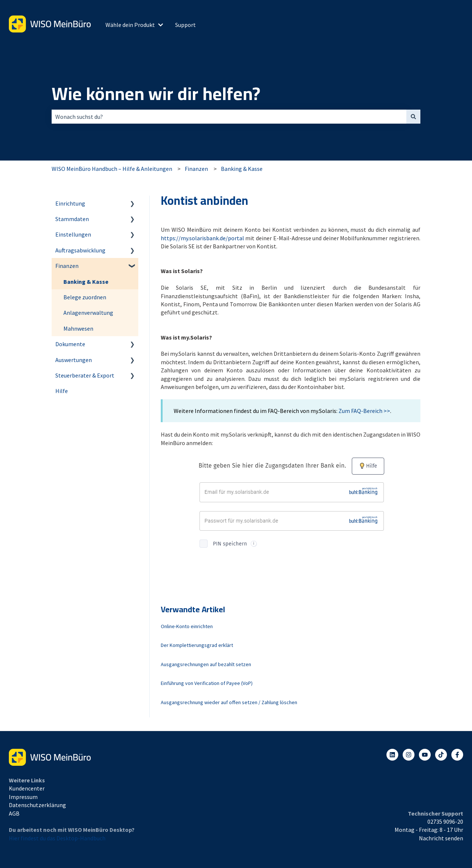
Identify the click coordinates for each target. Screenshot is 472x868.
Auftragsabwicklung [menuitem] (80, 250)
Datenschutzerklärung (37, 805)
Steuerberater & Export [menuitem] (85, 375)
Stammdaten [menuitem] (72, 219)
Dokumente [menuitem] (70, 344)
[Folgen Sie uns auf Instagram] (409, 755)
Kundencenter (27, 788)
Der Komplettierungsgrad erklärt (197, 645)
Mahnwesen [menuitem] (78, 328)
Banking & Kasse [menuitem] (86, 282)
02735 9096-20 (445, 821)
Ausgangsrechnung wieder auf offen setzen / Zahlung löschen (229, 702)
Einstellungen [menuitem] (73, 234)
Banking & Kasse (242, 169)
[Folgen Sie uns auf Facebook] (457, 755)
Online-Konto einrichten (187, 626)
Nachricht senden (441, 838)
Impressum (23, 797)
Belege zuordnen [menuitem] (85, 297)
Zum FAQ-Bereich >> (364, 411)
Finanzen (196, 169)
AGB (14, 813)
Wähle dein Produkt (130, 25)
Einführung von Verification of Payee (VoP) (207, 683)
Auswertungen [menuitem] (74, 360)
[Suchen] (413, 117)
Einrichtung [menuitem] (70, 203)
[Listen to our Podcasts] (441, 755)
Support (185, 25)
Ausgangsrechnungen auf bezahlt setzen (206, 664)
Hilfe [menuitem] (62, 391)
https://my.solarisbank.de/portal (202, 238)
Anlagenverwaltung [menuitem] (88, 313)
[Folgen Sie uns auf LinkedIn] (392, 755)
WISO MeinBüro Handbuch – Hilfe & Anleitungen (112, 169)
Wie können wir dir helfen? (156, 94)
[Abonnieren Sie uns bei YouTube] (425, 755)
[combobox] (229, 117)
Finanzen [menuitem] (67, 266)
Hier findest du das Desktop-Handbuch (57, 838)
